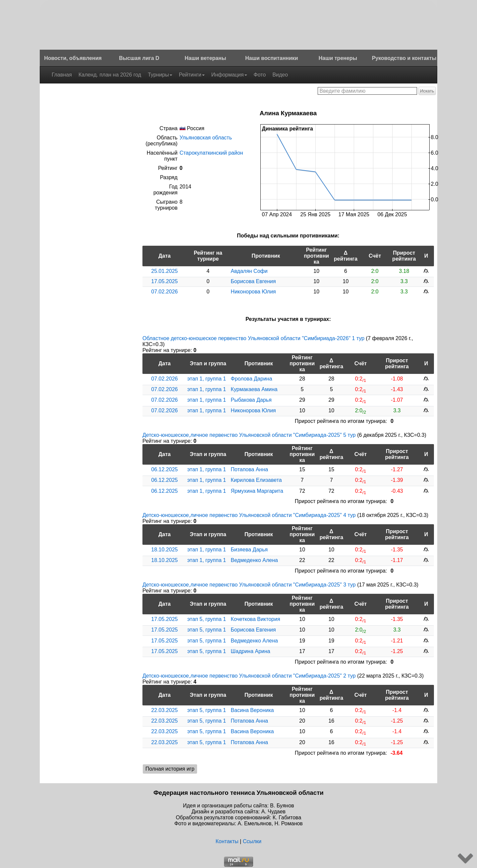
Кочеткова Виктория (256, 619)
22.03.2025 (165, 710)
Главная (62, 75)
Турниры (160, 75)
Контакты (227, 841)
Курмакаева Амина (254, 389)
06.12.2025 (165, 469)
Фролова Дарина (252, 379)
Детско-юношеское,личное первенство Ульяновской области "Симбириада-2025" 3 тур (249, 585)
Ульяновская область (206, 138)
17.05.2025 (165, 281)
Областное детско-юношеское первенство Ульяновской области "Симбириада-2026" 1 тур (253, 338)
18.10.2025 (165, 550)
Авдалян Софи (249, 271)
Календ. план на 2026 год (110, 75)
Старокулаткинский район (211, 153)
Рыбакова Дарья (251, 400)
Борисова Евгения (253, 281)
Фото (260, 75)
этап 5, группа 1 (207, 619)
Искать (427, 91)
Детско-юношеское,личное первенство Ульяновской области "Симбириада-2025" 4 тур (249, 515)
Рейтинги (192, 75)
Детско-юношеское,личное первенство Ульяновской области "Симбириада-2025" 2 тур (249, 676)
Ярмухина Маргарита (257, 491)
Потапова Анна (250, 469)
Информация (229, 75)
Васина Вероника (252, 710)
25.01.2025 (165, 271)
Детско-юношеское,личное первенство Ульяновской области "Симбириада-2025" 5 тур (249, 435)
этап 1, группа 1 (207, 379)
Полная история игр (170, 769)
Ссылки (252, 841)
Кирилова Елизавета (256, 480)
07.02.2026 (165, 292)
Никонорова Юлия (253, 292)
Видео (280, 75)
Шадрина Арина (251, 651)
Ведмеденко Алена (254, 560)
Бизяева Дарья (249, 550)
